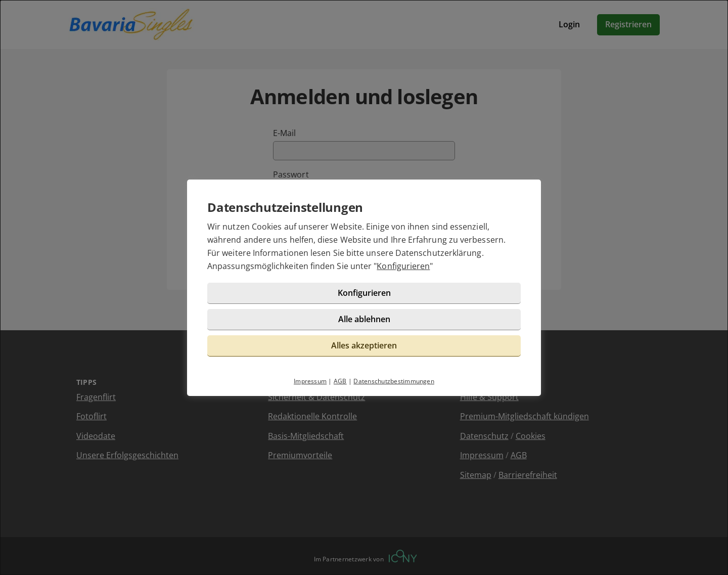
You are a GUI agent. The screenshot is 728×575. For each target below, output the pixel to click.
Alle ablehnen (364, 319)
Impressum (310, 381)
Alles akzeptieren (364, 345)
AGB (340, 381)
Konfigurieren (403, 266)
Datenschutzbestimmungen (394, 381)
